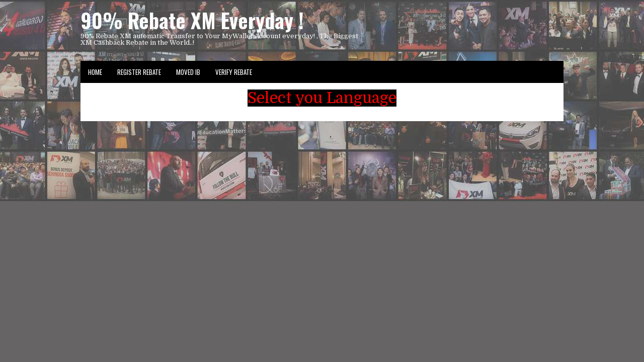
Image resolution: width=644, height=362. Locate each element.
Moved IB (188, 72)
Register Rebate (139, 72)
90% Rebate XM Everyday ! (192, 20)
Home (95, 72)
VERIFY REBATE (234, 72)
